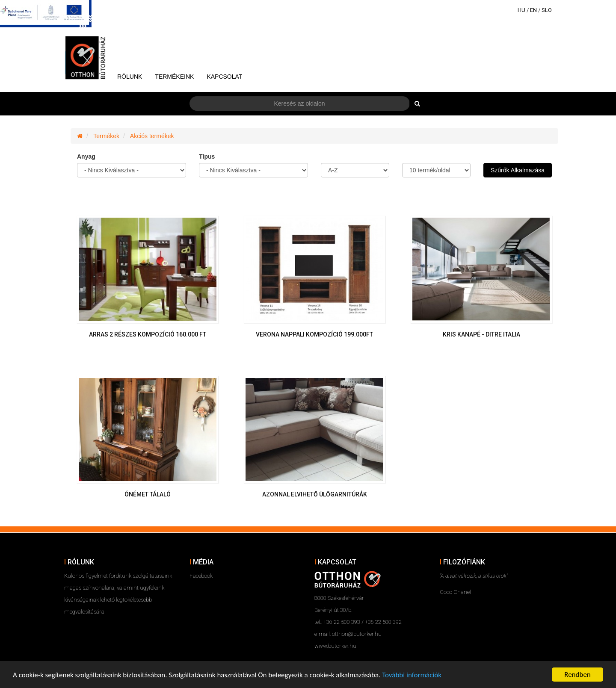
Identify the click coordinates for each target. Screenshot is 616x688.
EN (533, 10)
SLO (547, 10)
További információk (412, 675)
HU (521, 10)
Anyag (86, 156)
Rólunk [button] (130, 77)
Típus (207, 156)
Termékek (106, 136)
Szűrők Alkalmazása (518, 170)
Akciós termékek (152, 136)
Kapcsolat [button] (224, 77)
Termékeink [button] (174, 77)
